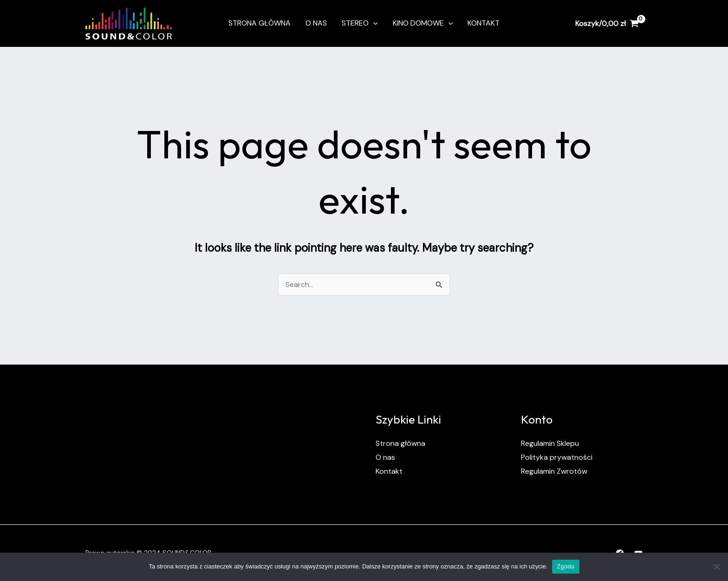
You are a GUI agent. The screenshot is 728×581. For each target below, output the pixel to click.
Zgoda (565, 566)
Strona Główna (260, 23)
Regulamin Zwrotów (554, 471)
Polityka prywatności (557, 457)
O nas (316, 23)
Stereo (360, 23)
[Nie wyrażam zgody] (716, 567)
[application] (373, 23)
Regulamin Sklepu (550, 443)
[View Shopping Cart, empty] (607, 23)
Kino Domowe (423, 23)
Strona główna (400, 443)
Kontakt (484, 23)
